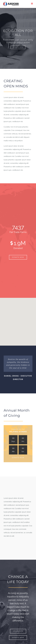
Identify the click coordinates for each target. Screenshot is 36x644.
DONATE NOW (18, 458)
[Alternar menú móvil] (32, 4)
